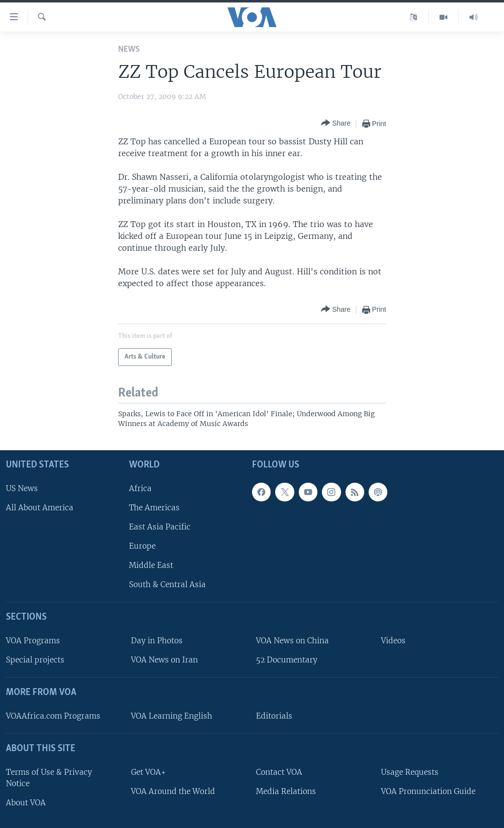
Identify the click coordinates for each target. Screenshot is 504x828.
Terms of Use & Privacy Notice (49, 778)
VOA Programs (33, 641)
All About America (40, 508)
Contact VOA (279, 772)
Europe (142, 546)
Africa (140, 488)
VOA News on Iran (164, 660)
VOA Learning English (172, 716)
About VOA (26, 803)
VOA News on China (292, 641)
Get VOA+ (148, 772)
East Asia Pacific (160, 527)
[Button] (336, 123)
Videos (393, 641)
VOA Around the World (173, 791)
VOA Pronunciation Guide (428, 791)
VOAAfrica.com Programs (53, 716)
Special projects (35, 660)
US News (22, 488)
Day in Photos (157, 641)
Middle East (151, 565)
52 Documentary (287, 660)
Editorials (274, 716)
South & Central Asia (167, 585)
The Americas (154, 508)
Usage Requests (410, 772)
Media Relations (286, 791)
